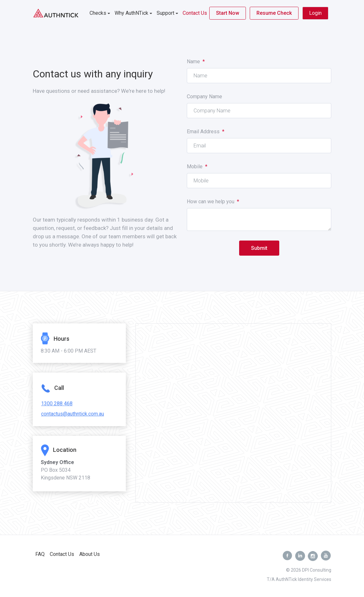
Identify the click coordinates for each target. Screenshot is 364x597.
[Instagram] (313, 556)
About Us (90, 554)
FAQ (40, 554)
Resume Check (274, 13)
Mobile (197, 167)
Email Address (206, 132)
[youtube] (326, 556)
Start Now (228, 13)
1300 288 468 (57, 404)
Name (196, 61)
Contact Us (195, 13)
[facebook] (287, 556)
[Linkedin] (300, 556)
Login (315, 13)
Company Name (204, 97)
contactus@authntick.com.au (73, 414)
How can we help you (213, 202)
